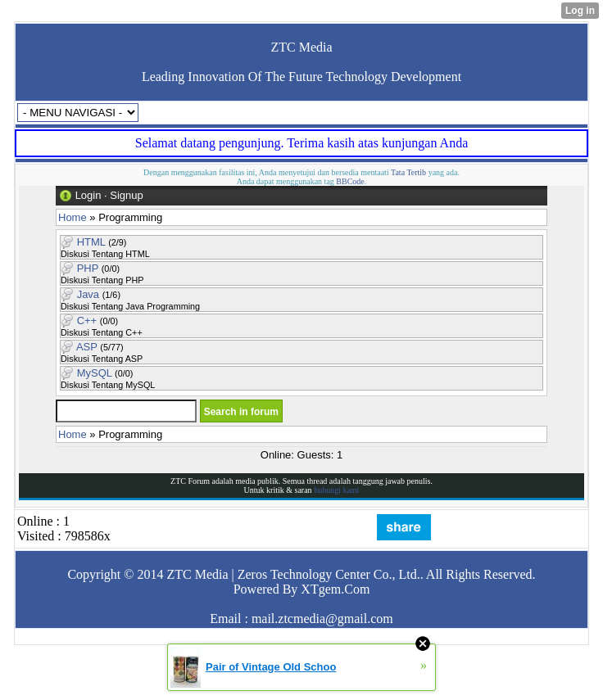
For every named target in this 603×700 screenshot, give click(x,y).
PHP (88, 268)
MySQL (95, 373)
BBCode (350, 181)
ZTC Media (301, 47)
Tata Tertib (408, 172)
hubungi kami (336, 490)
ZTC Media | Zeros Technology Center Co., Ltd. (293, 574)
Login (88, 195)
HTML (91, 242)
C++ (87, 321)
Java (88, 294)
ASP (87, 347)
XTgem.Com (335, 589)
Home (73, 217)
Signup (126, 195)
